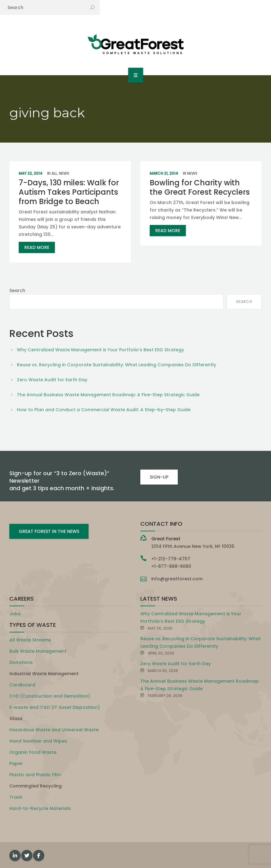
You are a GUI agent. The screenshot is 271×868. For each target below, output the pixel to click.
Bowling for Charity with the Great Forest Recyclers (200, 187)
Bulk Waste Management (38, 651)
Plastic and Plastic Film (35, 775)
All (54, 173)
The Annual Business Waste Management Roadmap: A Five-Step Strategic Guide (108, 395)
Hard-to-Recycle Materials (40, 808)
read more (37, 247)
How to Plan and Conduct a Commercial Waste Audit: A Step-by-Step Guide (104, 410)
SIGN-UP (159, 477)
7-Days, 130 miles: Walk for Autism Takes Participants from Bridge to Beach (69, 192)
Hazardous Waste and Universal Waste (54, 730)
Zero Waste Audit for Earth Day (52, 380)
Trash (16, 797)
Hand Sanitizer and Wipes (38, 741)
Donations (21, 662)
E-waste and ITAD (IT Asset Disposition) (55, 707)
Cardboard (22, 685)
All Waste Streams (30, 640)
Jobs (15, 614)
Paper (16, 763)
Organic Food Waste (33, 752)
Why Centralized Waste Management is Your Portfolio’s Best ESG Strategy (100, 350)
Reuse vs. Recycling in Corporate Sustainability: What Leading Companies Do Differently (116, 365)
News (64, 173)
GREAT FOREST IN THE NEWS (49, 531)
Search (17, 290)
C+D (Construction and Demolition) (50, 696)
